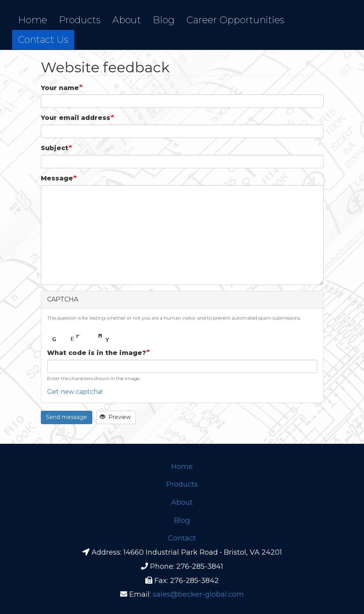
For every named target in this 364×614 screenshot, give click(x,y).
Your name (60, 88)
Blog (164, 20)
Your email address (76, 118)
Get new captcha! (75, 392)
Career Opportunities (235, 20)
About (127, 20)
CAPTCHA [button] (63, 299)
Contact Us (43, 40)
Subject (55, 148)
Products (80, 20)
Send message (67, 417)
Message (57, 178)
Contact (182, 538)
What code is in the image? (97, 353)
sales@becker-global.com (198, 594)
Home (33, 20)
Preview (115, 417)
